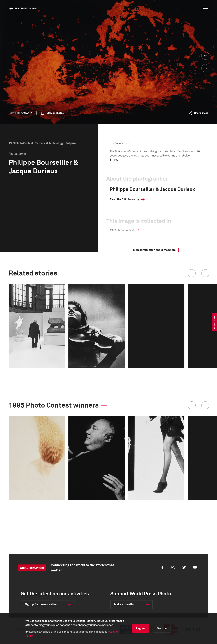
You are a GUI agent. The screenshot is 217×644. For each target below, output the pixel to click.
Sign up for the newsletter (41, 604)
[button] (192, 273)
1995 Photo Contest (26, 9)
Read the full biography (125, 199)
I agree (140, 628)
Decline (162, 628)
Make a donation (125, 604)
